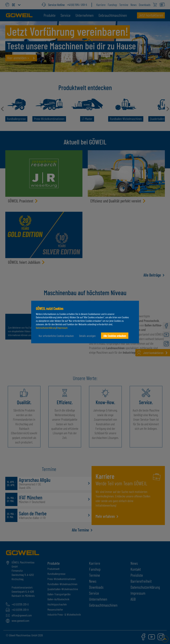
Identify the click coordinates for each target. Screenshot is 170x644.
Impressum (62, 327)
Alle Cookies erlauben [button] (115, 336)
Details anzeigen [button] (87, 336)
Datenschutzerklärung (46, 327)
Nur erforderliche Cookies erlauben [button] (56, 336)
